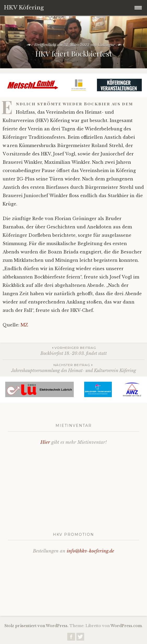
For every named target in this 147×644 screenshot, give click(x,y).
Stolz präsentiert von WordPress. (36, 626)
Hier (45, 442)
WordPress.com (126, 626)
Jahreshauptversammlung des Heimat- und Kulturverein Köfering (73, 368)
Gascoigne (106, 45)
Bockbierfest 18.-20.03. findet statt (73, 351)
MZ (24, 325)
